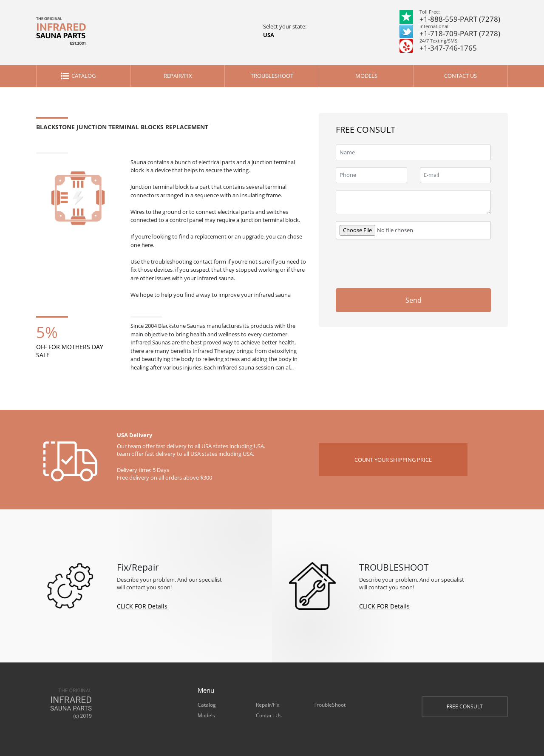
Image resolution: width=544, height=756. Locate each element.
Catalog (84, 76)
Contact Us (460, 76)
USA (269, 35)
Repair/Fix (178, 76)
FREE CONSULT (465, 706)
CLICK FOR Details (142, 606)
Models (366, 76)
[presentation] (426, 263)
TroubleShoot (272, 76)
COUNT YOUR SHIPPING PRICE (393, 460)
